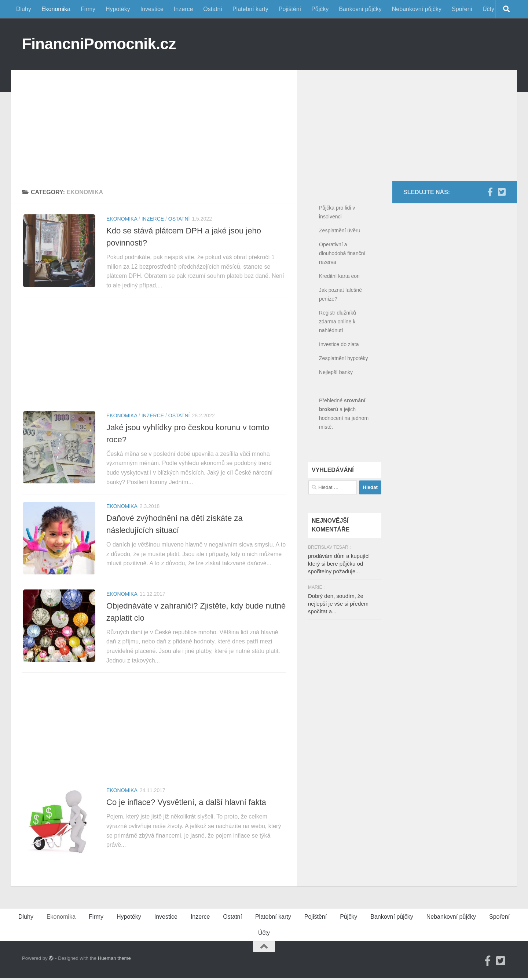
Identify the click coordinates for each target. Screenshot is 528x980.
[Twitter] (502, 192)
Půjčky (320, 9)
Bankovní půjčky (360, 9)
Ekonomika (56, 9)
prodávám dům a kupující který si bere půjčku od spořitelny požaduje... (339, 564)
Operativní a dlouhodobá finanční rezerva (342, 253)
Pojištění (290, 9)
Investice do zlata (339, 344)
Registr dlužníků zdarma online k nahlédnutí (338, 322)
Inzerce (183, 9)
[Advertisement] (154, 121)
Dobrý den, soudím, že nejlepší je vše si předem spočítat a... (338, 604)
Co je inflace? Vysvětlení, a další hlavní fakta (186, 803)
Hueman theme (114, 960)
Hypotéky (118, 9)
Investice (152, 9)
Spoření (462, 9)
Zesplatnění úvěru (340, 231)
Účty (488, 9)
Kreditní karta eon (339, 276)
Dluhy (24, 9)
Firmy (88, 9)
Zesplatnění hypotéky (344, 358)
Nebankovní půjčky (417, 9)
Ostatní (213, 9)
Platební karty (250, 9)
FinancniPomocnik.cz (99, 44)
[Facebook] (490, 192)
